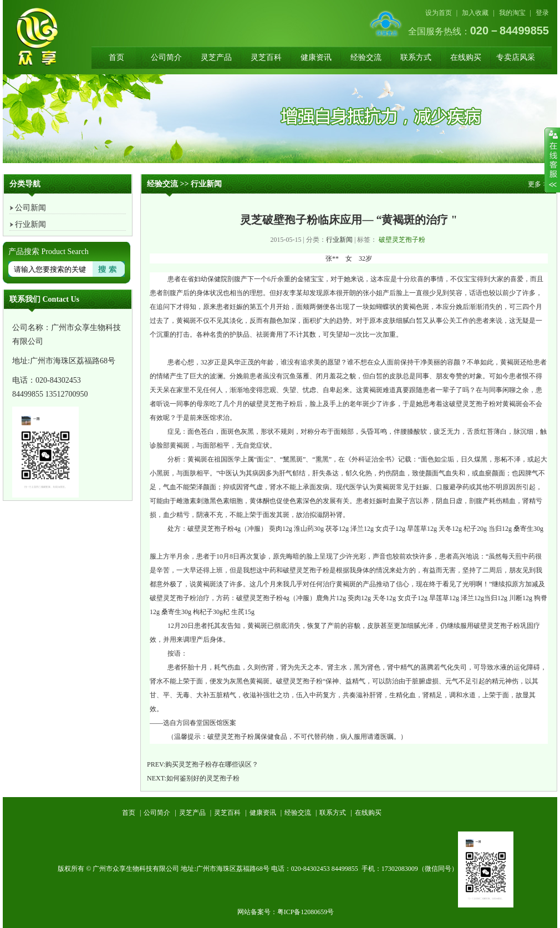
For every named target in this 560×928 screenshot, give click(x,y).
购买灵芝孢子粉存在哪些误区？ (212, 764)
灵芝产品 (216, 57)
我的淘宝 (512, 13)
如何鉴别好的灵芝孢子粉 (203, 778)
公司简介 (166, 57)
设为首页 (439, 13)
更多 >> (539, 184)
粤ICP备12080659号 (306, 912)
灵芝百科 (266, 57)
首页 (116, 57)
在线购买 (466, 57)
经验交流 (366, 57)
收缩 (552, 160)
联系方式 (416, 57)
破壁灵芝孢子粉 (402, 240)
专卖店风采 (516, 57)
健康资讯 (316, 57)
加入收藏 (475, 13)
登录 (542, 13)
